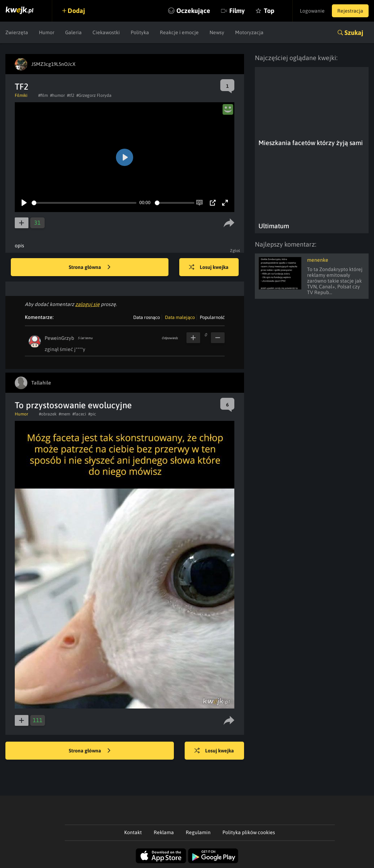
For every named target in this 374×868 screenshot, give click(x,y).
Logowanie (312, 11)
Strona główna (90, 267)
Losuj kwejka (209, 267)
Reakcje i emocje (179, 32)
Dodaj (76, 11)
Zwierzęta (17, 32)
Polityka (140, 32)
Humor (47, 32)
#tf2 (71, 95)
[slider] (84, 203)
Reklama (164, 832)
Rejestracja (350, 11)
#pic (92, 414)
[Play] (24, 203)
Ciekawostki (106, 32)
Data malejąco (180, 317)
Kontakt (133, 832)
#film (43, 95)
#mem (64, 414)
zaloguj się (87, 304)
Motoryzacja (249, 32)
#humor (57, 95)
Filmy (237, 11)
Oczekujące (193, 11)
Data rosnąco (147, 317)
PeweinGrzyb (59, 338)
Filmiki (21, 95)
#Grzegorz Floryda (94, 95)
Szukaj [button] (354, 33)
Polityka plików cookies (249, 832)
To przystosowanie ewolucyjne (73, 405)
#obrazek (48, 414)
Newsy (217, 32)
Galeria (73, 32)
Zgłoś (235, 251)
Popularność (212, 317)
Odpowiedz (170, 338)
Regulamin (198, 832)
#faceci (79, 414)
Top (269, 11)
